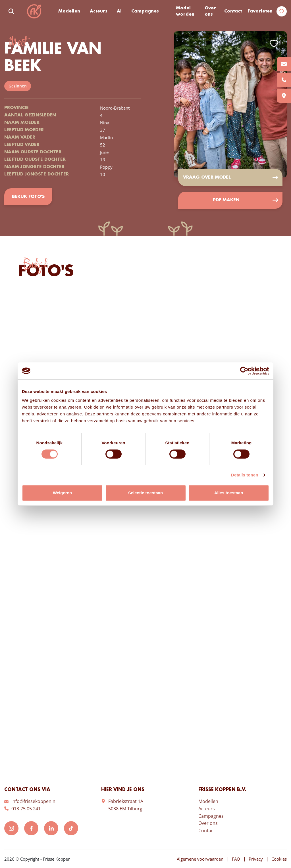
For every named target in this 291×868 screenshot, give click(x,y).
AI (119, 11)
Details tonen (245, 475)
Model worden (185, 11)
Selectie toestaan (146, 493)
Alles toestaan (229, 493)
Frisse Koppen (34, 11)
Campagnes (145, 11)
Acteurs (99, 11)
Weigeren (62, 493)
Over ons (210, 11)
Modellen (69, 11)
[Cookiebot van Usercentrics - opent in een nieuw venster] (244, 371)
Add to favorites (274, 44)
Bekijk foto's (28, 197)
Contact (233, 11)
